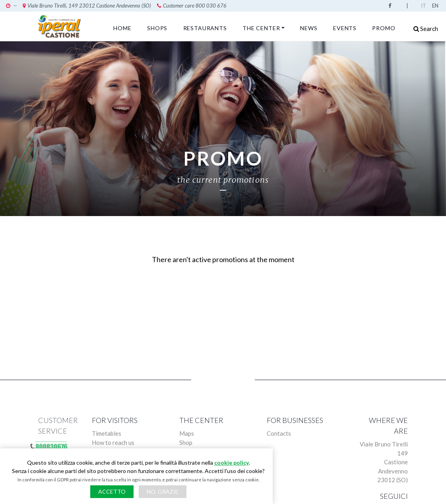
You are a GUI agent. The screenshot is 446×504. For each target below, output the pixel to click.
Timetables (107, 433)
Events (345, 28)
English (436, 6)
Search (426, 29)
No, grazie (163, 491)
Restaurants (205, 28)
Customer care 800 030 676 (192, 6)
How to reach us (113, 442)
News (309, 28)
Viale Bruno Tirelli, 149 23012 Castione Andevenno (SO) (87, 6)
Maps (187, 433)
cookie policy (232, 462)
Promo (384, 28)
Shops (157, 28)
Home (122, 28)
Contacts (279, 433)
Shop (186, 442)
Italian (425, 6)
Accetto (112, 491)
